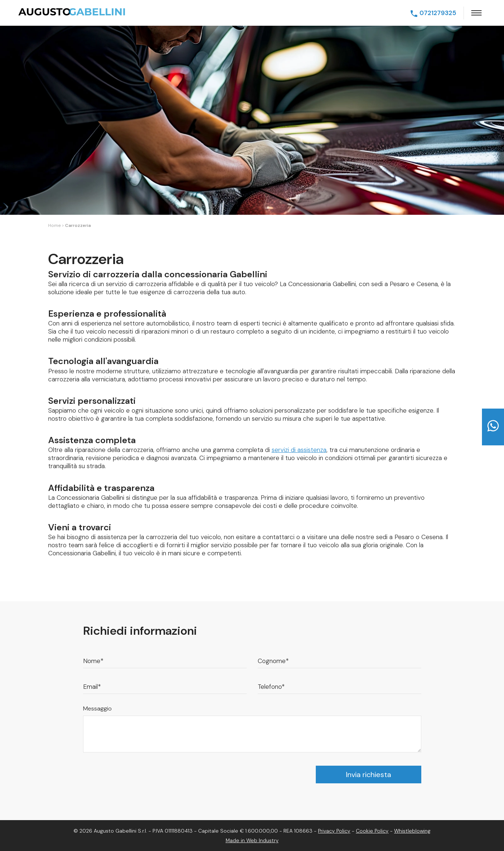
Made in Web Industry (252, 840)
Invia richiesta (369, 775)
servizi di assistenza (299, 450)
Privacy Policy (334, 831)
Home (54, 225)
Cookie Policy (372, 831)
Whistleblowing (412, 831)
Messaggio (97, 708)
